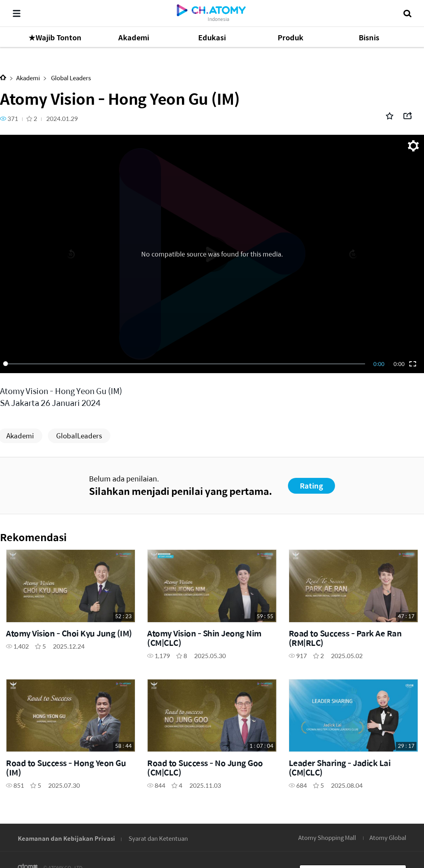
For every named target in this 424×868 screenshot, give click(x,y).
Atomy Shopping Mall (327, 837)
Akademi (28, 78)
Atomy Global (388, 837)
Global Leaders (70, 78)
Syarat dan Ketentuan (158, 838)
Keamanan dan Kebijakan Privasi (66, 838)
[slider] (185, 364)
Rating (311, 486)
